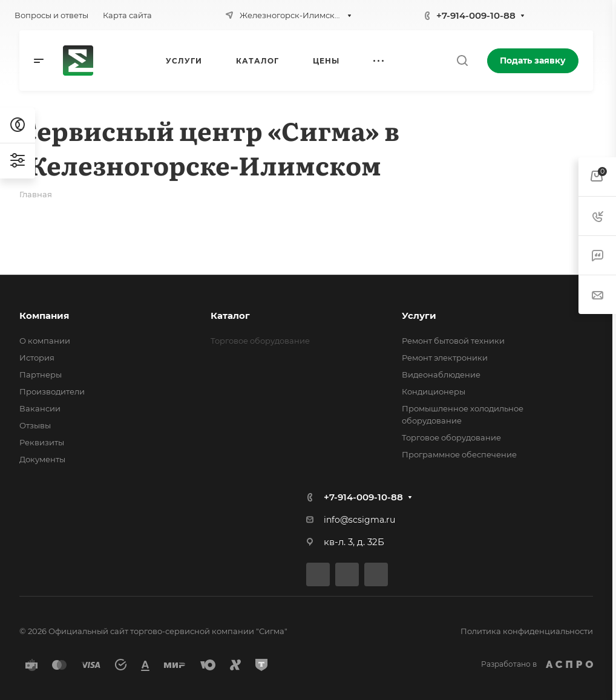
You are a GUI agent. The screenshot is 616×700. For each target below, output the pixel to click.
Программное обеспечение (459, 454)
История (37, 358)
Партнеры (41, 375)
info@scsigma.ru (359, 520)
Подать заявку (533, 61)
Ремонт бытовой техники (453, 341)
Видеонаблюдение (441, 375)
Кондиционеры (434, 391)
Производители (52, 391)
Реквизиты (42, 442)
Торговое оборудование (451, 437)
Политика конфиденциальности (527, 631)
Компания (44, 316)
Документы (42, 459)
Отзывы (35, 425)
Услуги (419, 316)
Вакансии (40, 408)
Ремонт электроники (445, 358)
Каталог (230, 316)
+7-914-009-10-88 (476, 15)
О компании (45, 341)
